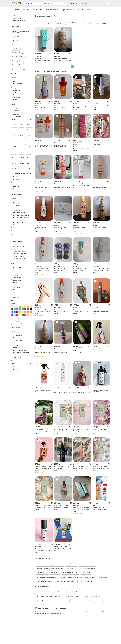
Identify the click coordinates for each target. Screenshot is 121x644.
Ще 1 (12, 300)
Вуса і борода (16, 242)
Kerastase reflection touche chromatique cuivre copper (81, 148)
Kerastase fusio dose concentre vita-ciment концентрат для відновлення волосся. (82, 269)
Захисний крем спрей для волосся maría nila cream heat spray (43, 550)
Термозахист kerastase (65, 592)
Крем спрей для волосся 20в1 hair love (100, 391)
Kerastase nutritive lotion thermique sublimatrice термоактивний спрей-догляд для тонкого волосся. (63, 311)
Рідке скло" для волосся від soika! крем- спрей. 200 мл (63, 506)
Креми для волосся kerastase (46, 592)
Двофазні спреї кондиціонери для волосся (50, 568)
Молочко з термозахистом (70, 573)
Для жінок (15, 367)
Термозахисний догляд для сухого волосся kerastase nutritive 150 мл (81, 185)
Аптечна (15, 275)
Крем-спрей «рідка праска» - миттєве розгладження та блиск (44, 467)
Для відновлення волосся (20, 218)
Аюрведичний (16, 336)
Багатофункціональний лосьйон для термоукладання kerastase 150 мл (100, 144)
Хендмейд (15, 179)
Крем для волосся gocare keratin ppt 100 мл (62, 430)
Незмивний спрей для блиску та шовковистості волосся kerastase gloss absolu (43, 228)
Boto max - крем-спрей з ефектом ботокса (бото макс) (63, 548)
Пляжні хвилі (55, 573)
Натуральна (16, 292)
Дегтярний (15, 348)
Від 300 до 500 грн (18, 57)
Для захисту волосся (18, 223)
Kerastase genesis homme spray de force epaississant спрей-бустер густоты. (81, 311)
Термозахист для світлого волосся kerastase (43, 107)
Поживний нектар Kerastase (45, 601)
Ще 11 (13, 228)
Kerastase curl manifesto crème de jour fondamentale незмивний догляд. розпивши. (63, 59)
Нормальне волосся (18, 254)
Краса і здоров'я (17, 18)
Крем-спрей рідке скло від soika (82, 393)
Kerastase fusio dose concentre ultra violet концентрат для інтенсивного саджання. (62, 228)
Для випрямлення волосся (20, 215)
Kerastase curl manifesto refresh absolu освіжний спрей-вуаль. (100, 187)
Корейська (15, 285)
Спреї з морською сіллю (87, 568)
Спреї (14, 23)
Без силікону (16, 338)
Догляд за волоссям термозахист (47, 577)
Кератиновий (16, 355)
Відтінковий (16, 345)
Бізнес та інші (16, 324)
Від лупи (15, 208)
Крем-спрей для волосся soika (43, 391)
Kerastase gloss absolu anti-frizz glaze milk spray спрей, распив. (43, 311)
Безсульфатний (17, 340)
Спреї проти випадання (60, 564)
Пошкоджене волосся (19, 259)
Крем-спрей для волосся (100, 349)
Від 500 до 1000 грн (19, 61)
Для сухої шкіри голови (19, 350)
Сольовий (15, 191)
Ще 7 (12, 360)
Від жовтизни (16, 205)
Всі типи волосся (17, 239)
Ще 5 (12, 264)
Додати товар (74, 10)
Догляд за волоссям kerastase (85, 592)
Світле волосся (17, 261)
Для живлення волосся (19, 220)
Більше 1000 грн (17, 65)
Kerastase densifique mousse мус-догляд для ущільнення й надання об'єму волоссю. (101, 269)
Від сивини (15, 210)
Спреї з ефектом (71, 568)
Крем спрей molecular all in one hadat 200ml (62, 467)
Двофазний (16, 189)
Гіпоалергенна (17, 278)
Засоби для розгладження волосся (71, 577)
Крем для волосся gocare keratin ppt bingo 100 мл (43, 506)
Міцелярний (16, 358)
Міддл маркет (16, 290)
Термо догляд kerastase (73, 596)
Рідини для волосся (98, 564)
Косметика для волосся (19, 21)
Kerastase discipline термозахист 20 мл (60, 146)
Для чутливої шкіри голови (20, 353)
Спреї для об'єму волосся (44, 582)
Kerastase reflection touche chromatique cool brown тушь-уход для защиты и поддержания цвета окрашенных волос (62, 352)
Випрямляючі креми (43, 564)
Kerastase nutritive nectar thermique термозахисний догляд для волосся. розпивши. (43, 187)
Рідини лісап (86, 573)
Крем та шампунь (79, 351)
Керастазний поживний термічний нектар (49, 596)
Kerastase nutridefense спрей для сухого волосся (44, 146)
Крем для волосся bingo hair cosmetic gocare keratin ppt (101, 467)
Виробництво (16, 177)
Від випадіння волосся (19, 203)
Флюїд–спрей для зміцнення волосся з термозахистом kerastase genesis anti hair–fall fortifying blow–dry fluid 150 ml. (63, 393)
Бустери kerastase (63, 601)
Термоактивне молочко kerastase (82, 601)
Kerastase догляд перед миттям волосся (80, 107)
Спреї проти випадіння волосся (66, 582)
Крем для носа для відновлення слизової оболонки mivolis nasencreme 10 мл (99, 509)
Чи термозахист (103, 577)
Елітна (14, 283)
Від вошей (15, 343)
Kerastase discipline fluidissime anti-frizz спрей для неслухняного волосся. (62, 187)
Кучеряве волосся (18, 249)
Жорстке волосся (17, 246)
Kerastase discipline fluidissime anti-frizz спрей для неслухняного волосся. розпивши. (82, 228)
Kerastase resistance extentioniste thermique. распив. (42, 59)
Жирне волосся (17, 244)
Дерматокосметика (18, 280)
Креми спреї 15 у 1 (42, 573)
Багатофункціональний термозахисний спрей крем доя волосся (44, 430)
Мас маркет (16, 287)
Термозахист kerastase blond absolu (101, 107)
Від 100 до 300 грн (18, 53)
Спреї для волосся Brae (86, 582)
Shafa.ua (15, 16)
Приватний (15, 321)
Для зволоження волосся (20, 225)
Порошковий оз (90, 577)
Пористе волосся (17, 256)
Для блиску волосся (18, 213)
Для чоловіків (16, 369)
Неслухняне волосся (18, 251)
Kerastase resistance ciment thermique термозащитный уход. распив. (82, 509)
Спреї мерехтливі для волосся (80, 564)
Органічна (15, 297)
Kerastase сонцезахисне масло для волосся (62, 107)
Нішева (14, 295)
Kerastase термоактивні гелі (92, 596)
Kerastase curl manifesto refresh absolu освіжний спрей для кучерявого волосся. (100, 228)
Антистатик (16, 186)
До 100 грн (16, 49)
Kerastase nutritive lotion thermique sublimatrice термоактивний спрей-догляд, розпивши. (42, 269)
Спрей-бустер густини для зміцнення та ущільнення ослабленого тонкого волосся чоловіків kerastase (101, 311)
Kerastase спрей (101, 601)
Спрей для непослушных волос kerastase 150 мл (81, 467)
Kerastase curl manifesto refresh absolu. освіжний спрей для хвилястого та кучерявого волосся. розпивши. (43, 352)
